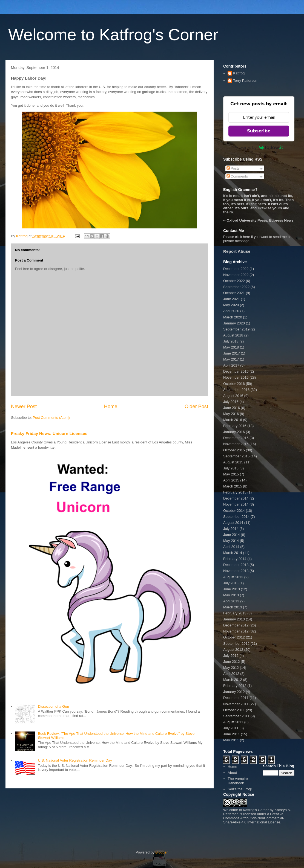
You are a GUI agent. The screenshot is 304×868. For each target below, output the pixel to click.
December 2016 (236, 371)
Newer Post (24, 407)
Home (111, 407)
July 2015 (231, 468)
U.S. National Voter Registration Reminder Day (75, 760)
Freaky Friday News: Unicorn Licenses (49, 433)
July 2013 (231, 583)
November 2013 (236, 571)
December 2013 (236, 565)
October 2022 (234, 281)
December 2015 (236, 438)
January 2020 (234, 323)
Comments (237, 176)
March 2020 (233, 317)
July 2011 (231, 728)
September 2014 (236, 517)
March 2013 (233, 607)
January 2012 (234, 692)
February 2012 (235, 686)
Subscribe (259, 131)
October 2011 (234, 710)
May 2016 (231, 414)
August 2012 (233, 650)
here (246, 237)
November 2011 (236, 704)
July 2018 (231, 341)
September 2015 (236, 456)
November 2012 (236, 631)
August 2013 (233, 577)
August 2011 (233, 722)
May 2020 (231, 305)
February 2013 (235, 613)
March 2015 (233, 486)
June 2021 (232, 299)
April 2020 (231, 311)
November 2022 (236, 275)
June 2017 (232, 353)
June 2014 (232, 535)
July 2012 (231, 656)
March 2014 (233, 553)
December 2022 (236, 269)
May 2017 (231, 359)
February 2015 (235, 492)
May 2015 (231, 474)
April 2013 (231, 601)
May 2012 (231, 668)
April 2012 (231, 674)
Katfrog (239, 73)
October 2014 (234, 511)
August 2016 (233, 396)
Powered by (259, 147)
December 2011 (236, 698)
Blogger (161, 852)
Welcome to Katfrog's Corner (113, 35)
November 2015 (236, 444)
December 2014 (236, 498)
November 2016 (236, 377)
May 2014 (231, 541)
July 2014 (231, 529)
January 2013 (234, 619)
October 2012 (234, 637)
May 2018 (231, 347)
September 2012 (236, 644)
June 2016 (232, 408)
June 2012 (232, 662)
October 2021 (234, 293)
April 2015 (231, 480)
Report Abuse (237, 251)
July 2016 (231, 402)
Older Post (196, 407)
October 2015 (234, 450)
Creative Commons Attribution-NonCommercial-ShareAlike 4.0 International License (254, 818)
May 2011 (231, 740)
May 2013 (231, 595)
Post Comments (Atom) (51, 418)
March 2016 (233, 420)
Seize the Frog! (240, 789)
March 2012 (233, 680)
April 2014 (231, 547)
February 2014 (235, 559)
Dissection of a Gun (53, 706)
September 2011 (236, 716)
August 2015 (233, 462)
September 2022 (236, 287)
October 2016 (234, 384)
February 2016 (235, 426)
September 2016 (236, 390)
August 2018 (233, 335)
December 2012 (236, 625)
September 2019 (236, 329)
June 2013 (232, 589)
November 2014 (236, 504)
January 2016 (234, 432)
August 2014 (233, 523)
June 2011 (232, 734)
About (232, 773)
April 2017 (231, 365)
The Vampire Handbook (238, 781)
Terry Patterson (245, 81)
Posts (233, 168)
